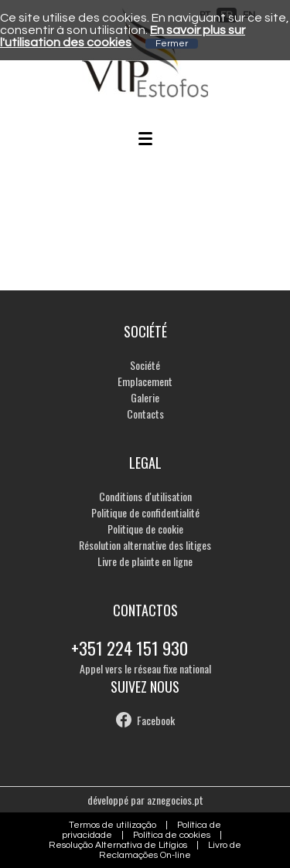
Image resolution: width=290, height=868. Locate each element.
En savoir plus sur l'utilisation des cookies (123, 36)
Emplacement (145, 381)
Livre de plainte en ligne (145, 561)
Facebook (156, 720)
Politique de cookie (145, 529)
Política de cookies (172, 835)
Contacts (145, 414)
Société (145, 365)
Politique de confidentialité (145, 512)
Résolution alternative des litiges (145, 545)
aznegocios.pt (175, 800)
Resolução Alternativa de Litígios (118, 845)
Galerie (145, 397)
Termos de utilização (113, 825)
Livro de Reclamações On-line (170, 850)
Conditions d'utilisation (145, 496)
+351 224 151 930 (130, 648)
